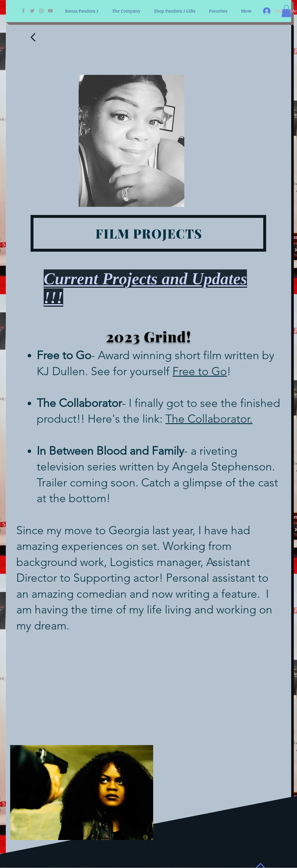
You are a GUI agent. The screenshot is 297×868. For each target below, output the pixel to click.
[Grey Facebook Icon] (23, 11)
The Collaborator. (209, 419)
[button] (286, 11)
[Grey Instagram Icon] (41, 11)
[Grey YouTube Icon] (50, 11)
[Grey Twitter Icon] (32, 11)
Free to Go (200, 371)
